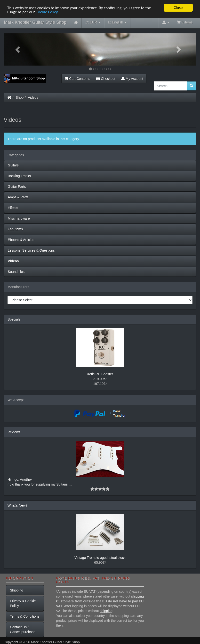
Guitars (13, 165)
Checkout (106, 78)
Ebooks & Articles (21, 240)
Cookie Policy (47, 12)
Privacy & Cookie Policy (23, 603)
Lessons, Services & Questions (31, 250)
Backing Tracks (19, 176)
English (117, 22)
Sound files (16, 272)
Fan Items (15, 229)
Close (178, 8)
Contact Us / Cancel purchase (23, 629)
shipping (137, 596)
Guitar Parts (17, 187)
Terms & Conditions (25, 616)
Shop (20, 97)
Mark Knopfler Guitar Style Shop (35, 22)
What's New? (17, 505)
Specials (14, 319)
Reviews (14, 432)
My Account (132, 78)
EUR (93, 22)
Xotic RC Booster (100, 374)
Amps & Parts (18, 197)
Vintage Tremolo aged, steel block (100, 558)
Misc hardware (19, 218)
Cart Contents (77, 78)
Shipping (17, 590)
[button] (18, 49)
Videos (33, 97)
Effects (13, 208)
